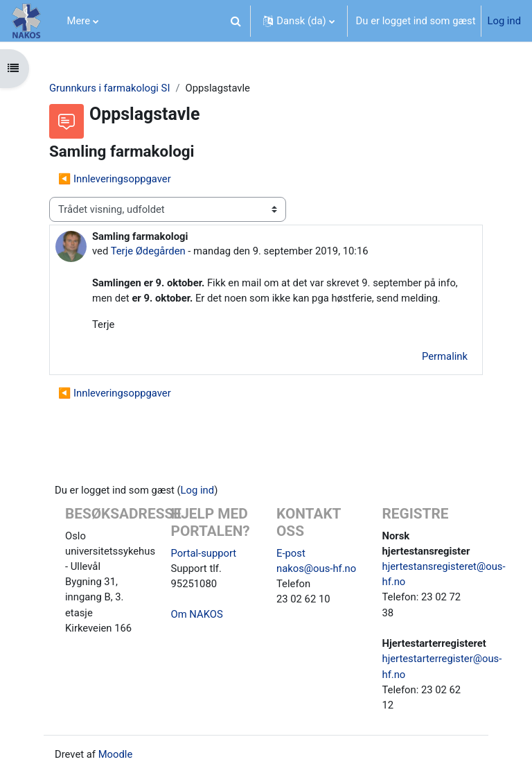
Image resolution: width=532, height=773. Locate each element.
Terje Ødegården (148, 251)
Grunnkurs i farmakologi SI (109, 88)
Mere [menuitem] (79, 21)
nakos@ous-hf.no (316, 568)
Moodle (116, 754)
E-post (291, 553)
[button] (236, 21)
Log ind (504, 21)
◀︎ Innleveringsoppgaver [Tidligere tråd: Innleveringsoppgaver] (115, 179)
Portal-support (204, 553)
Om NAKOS (197, 614)
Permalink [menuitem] (445, 356)
